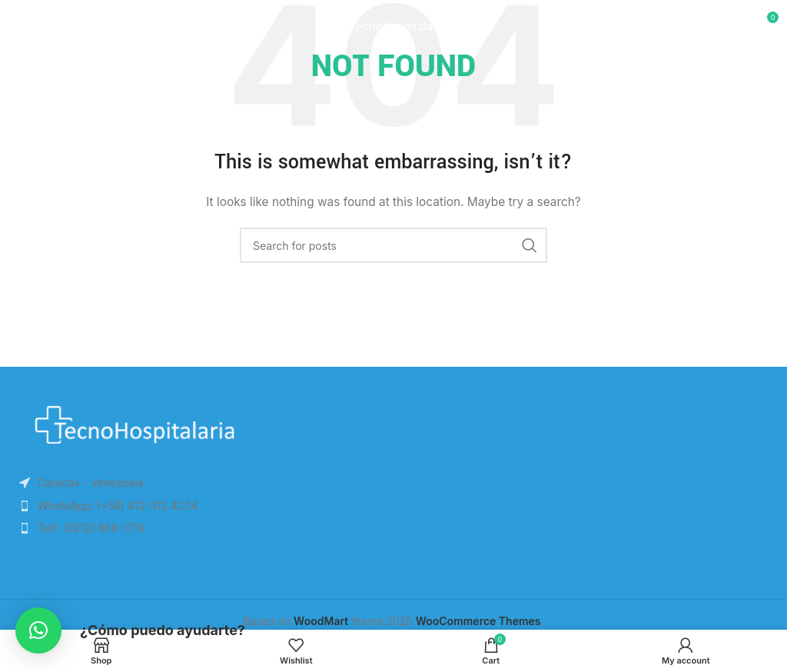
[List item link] (197, 506)
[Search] (393, 245)
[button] (38, 630)
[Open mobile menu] (37, 23)
